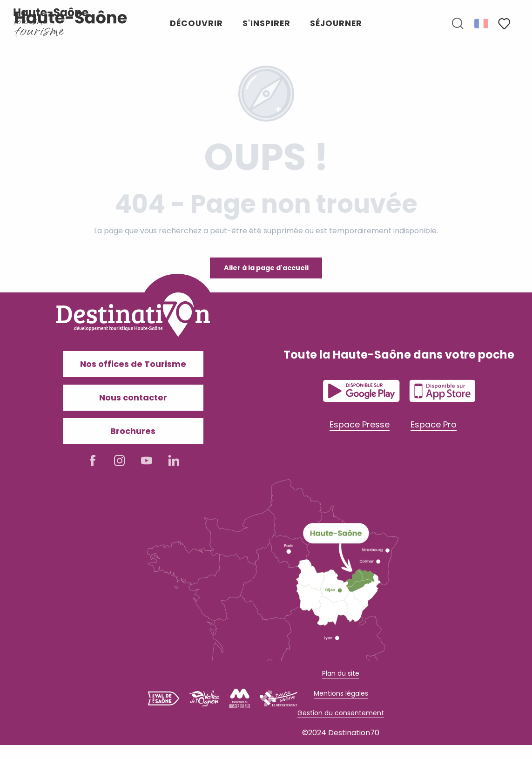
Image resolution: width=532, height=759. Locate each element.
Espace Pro (434, 424)
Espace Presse (360, 424)
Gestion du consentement (341, 713)
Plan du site (341, 673)
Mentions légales (341, 693)
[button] (458, 24)
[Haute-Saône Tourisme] (51, 16)
